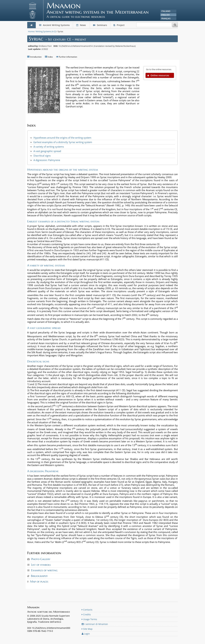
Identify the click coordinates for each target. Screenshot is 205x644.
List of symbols (41, 565)
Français (166, 19)
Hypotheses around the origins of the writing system (62, 138)
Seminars (100, 25)
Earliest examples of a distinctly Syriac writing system (63, 142)
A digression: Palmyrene (47, 160)
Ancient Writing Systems (54, 25)
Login (86, 634)
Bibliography (39, 576)
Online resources (158, 75)
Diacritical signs (42, 156)
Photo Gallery (41, 559)
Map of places (39, 581)
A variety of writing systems (49, 147)
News (81, 25)
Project (119, 25)
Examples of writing (44, 570)
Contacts (87, 610)
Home (31, 31)
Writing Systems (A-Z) (46, 31)
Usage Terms (89, 619)
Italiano (166, 11)
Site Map (87, 629)
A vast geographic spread (47, 151)
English (165, 15)
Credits (86, 614)
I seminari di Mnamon (95, 624)
